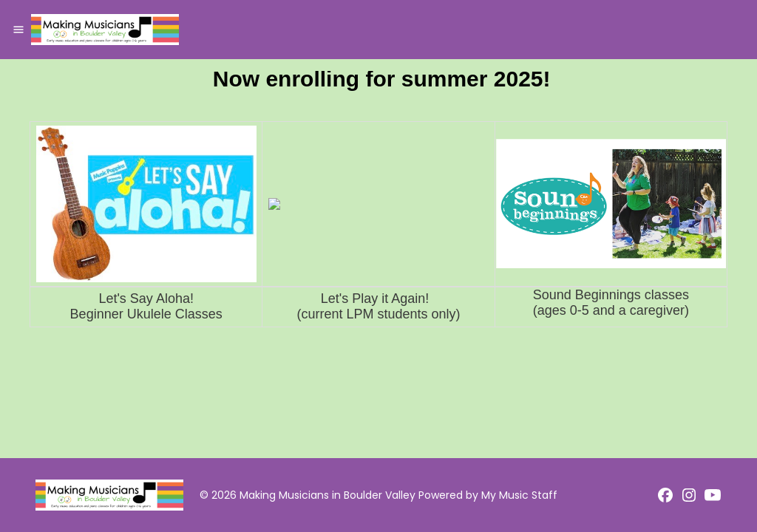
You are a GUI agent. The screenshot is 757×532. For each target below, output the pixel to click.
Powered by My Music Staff (488, 495)
